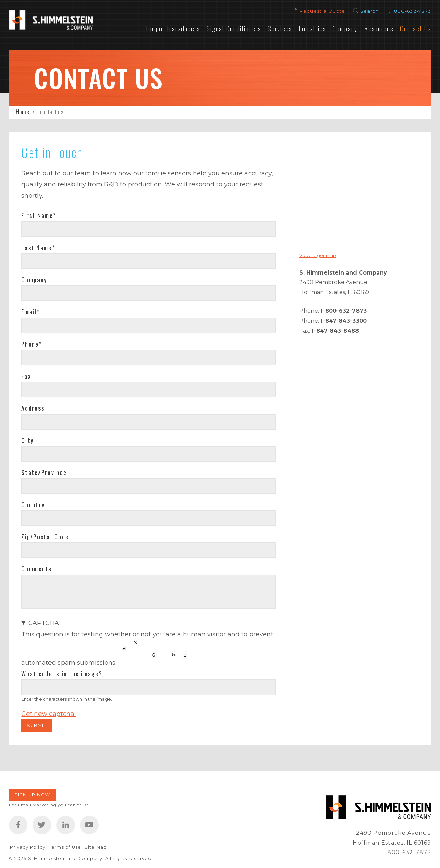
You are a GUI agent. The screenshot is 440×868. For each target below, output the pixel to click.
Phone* (32, 344)
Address (33, 408)
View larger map (318, 255)
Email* (31, 312)
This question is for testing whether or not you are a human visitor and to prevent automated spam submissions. (148, 668)
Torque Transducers (173, 28)
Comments (36, 569)
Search (370, 11)
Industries (312, 28)
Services (280, 28)
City (27, 440)
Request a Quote (322, 11)
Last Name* (38, 248)
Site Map (96, 847)
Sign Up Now (32, 795)
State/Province (44, 472)
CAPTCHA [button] (44, 623)
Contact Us (416, 28)
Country (33, 505)
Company (345, 28)
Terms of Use (65, 847)
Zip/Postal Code (45, 537)
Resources (379, 28)
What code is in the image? (62, 674)
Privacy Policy (28, 847)
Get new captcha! (48, 714)
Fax (26, 376)
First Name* (39, 215)
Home (23, 112)
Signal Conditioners (234, 28)
